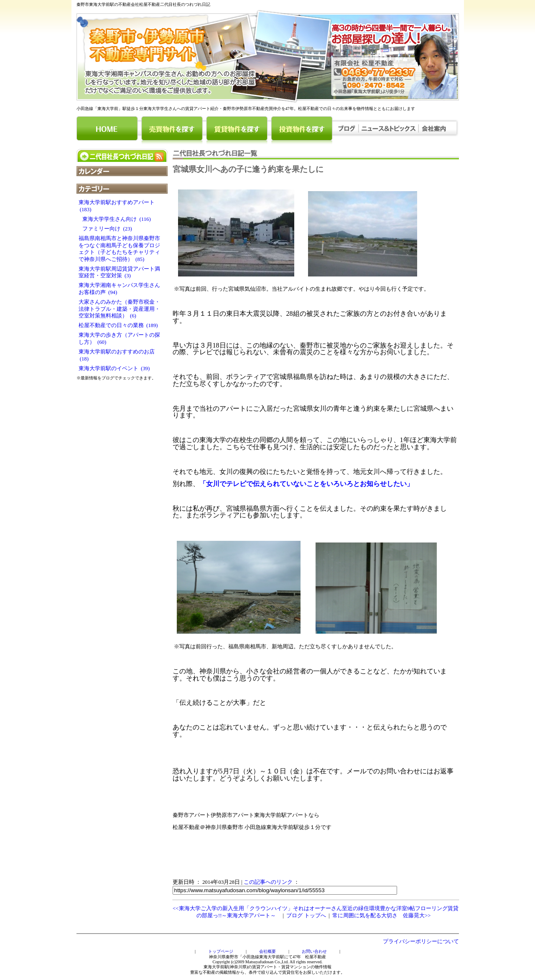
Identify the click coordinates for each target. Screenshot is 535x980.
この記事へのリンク (268, 882)
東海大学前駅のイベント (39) (114, 368)
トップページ (221, 951)
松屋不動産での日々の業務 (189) (118, 325)
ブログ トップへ (306, 916)
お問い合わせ (314, 951)
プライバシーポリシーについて (421, 942)
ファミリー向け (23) (105, 229)
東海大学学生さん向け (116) (115, 219)
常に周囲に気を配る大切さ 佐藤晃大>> (381, 916)
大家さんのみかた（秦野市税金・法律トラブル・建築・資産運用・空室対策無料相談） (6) (119, 309)
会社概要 (267, 951)
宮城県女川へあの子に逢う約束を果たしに (248, 169)
